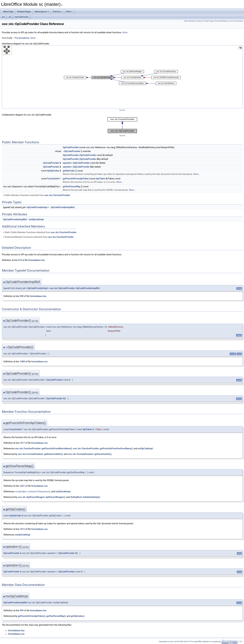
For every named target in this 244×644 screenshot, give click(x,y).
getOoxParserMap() (56, 616)
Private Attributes (221, 21)
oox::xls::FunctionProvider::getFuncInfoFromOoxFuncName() (103, 448)
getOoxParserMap (72, 187)
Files (69, 12)
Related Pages (24, 12)
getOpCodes (69, 171)
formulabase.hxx (25, 38)
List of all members (236, 21)
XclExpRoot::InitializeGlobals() (85, 497)
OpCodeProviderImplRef (63, 207)
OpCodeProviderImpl (37, 207)
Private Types (209, 21)
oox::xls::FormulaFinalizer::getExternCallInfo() (40, 454)
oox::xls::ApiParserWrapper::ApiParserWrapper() (42, 497)
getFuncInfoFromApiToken (76, 179)
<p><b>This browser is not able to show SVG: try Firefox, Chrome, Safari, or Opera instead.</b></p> (122, 77)
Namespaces (42, 12)
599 (22, 610)
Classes (57, 12)
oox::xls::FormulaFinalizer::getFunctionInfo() (90, 454)
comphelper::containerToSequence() (33, 492)
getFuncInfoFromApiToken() (32, 616)
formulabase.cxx (39, 362)
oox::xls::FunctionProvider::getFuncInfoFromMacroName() (43, 448)
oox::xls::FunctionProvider (57, 195)
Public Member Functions (193, 21)
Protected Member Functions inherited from (38, 237)
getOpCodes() (78, 616)
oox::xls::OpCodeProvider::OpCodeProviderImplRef (75, 288)
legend (122, 110)
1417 (22, 443)
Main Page (8, 12)
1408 (22, 362)
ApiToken (101, 179)
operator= (67, 163)
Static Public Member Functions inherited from (40, 232)
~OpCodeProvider (71, 151)
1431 (22, 486)
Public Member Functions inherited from (36, 195)
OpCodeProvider (22, 17)
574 (20, 260)
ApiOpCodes (53, 171)
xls (10, 17)
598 (22, 296)
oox (3, 17)
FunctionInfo (53, 179)
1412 (22, 529)
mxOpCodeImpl (36, 219)
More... (126, 32)
